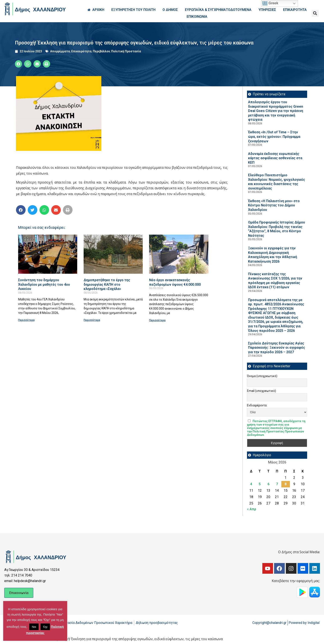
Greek (270, 3)
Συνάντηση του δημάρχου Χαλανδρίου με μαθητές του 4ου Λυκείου (44, 284)
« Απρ (252, 509)
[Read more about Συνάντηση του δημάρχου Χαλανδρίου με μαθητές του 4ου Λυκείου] (48, 254)
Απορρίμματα (60, 51)
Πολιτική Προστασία (126, 51)
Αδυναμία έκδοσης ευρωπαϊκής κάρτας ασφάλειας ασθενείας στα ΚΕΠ (275, 158)
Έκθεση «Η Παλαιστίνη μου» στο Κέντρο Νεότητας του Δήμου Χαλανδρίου (274, 205)
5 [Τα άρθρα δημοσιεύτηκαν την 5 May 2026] (260, 484)
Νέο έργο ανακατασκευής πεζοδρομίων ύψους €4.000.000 (175, 282)
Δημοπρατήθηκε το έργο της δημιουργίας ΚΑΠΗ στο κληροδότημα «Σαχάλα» (107, 284)
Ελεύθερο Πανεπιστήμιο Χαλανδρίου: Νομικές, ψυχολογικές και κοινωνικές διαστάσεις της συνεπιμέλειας (277, 182)
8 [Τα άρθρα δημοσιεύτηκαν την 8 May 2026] (285, 484)
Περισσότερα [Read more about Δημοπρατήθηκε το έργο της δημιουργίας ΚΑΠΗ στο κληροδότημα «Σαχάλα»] (92, 320)
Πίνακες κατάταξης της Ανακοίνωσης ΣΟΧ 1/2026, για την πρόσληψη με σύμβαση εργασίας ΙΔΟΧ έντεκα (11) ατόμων (275, 281)
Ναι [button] (34, 627)
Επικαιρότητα (81, 51)
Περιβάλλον (101, 51)
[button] (315, 13)
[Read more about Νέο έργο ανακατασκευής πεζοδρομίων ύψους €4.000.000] (179, 254)
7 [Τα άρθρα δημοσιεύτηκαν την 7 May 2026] (277, 484)
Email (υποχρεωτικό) (262, 391)
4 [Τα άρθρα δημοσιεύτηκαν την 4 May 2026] (251, 484)
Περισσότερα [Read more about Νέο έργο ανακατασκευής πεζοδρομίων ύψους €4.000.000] (157, 320)
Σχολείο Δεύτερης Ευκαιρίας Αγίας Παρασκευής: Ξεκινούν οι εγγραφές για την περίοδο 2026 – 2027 (277, 348)
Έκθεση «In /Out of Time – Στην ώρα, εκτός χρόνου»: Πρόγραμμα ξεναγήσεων (274, 137)
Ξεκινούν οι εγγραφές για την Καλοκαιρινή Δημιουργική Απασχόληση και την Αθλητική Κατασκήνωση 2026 (273, 255)
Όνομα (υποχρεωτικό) (262, 376)
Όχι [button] (45, 627)
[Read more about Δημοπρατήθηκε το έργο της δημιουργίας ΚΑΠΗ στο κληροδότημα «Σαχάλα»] (113, 254)
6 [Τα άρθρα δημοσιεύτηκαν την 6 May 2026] (268, 484)
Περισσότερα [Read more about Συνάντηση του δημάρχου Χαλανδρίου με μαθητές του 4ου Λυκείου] (26, 320)
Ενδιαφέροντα (257, 405)
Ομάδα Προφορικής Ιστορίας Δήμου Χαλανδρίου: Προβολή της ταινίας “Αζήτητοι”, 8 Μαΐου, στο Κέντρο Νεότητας (277, 229)
